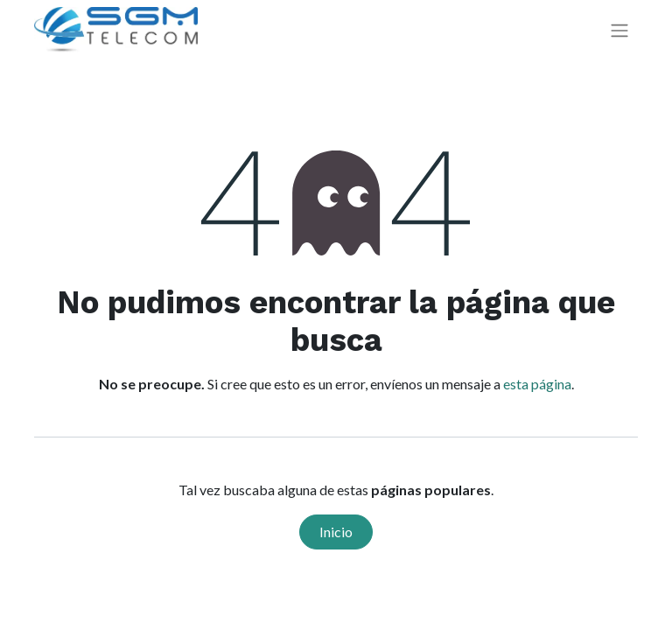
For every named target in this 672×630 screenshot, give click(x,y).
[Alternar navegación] (619, 30)
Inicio (336, 532)
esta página (537, 384)
